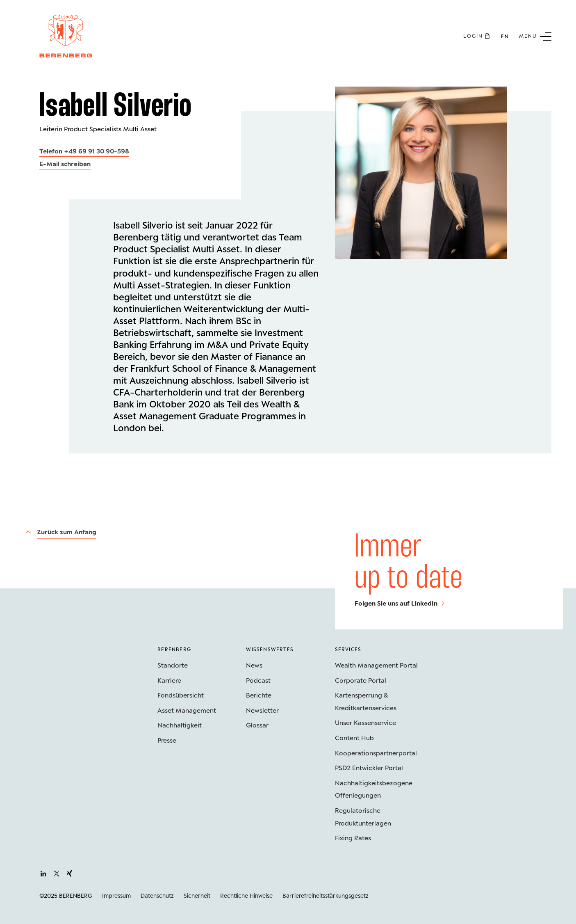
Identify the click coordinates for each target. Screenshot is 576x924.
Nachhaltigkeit (180, 725)
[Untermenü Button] (535, 36)
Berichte (259, 695)
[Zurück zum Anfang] (60, 532)
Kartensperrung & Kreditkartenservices (366, 701)
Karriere (169, 680)
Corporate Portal (361, 680)
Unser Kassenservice (365, 722)
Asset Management (187, 710)
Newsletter (262, 710)
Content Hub (354, 738)
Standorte (173, 665)
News (254, 665)
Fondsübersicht (181, 695)
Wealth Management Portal (376, 665)
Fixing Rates (353, 838)
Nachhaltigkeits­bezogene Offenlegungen (374, 789)
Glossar (257, 725)
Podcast (258, 680)
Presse (167, 740)
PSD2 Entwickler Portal (369, 767)
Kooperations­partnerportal (376, 753)
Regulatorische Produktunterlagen (363, 817)
